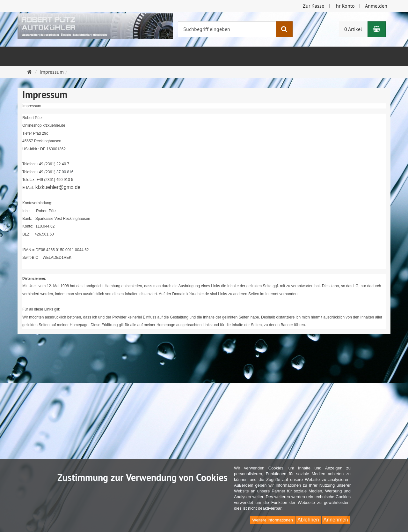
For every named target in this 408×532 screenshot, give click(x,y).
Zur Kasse (313, 6)
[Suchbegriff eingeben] (227, 29)
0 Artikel (353, 29)
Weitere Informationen (273, 520)
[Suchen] (284, 29)
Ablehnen (308, 520)
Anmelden (376, 6)
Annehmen (336, 520)
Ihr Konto (345, 6)
